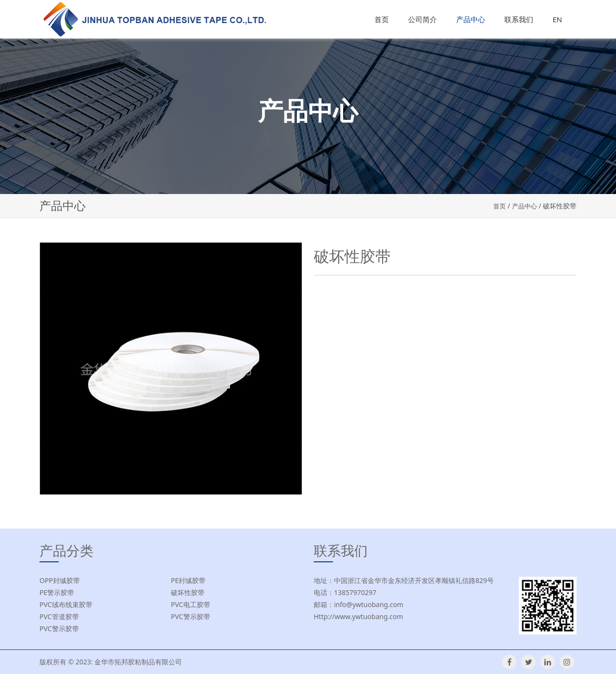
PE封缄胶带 (188, 580)
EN (557, 19)
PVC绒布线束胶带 (66, 604)
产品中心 (471, 19)
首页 (382, 19)
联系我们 (519, 19)
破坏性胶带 (188, 592)
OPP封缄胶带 (60, 580)
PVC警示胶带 (191, 616)
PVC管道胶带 (59, 616)
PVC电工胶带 (191, 604)
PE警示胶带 (57, 592)
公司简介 (423, 19)
